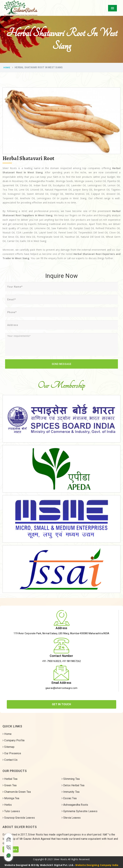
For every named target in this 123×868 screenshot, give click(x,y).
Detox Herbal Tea (73, 785)
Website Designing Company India (97, 865)
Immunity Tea (71, 792)
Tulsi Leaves (11, 811)
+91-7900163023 (52, 661)
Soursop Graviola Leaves (19, 818)
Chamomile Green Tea (17, 792)
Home (7, 68)
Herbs (7, 805)
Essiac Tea (69, 798)
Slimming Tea (71, 779)
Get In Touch (61, 704)
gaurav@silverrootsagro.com (61, 688)
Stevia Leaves (71, 818)
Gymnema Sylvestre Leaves (79, 811)
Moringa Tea (11, 798)
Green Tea (10, 785)
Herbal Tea (10, 779)
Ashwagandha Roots (75, 805)
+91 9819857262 (71, 661)
